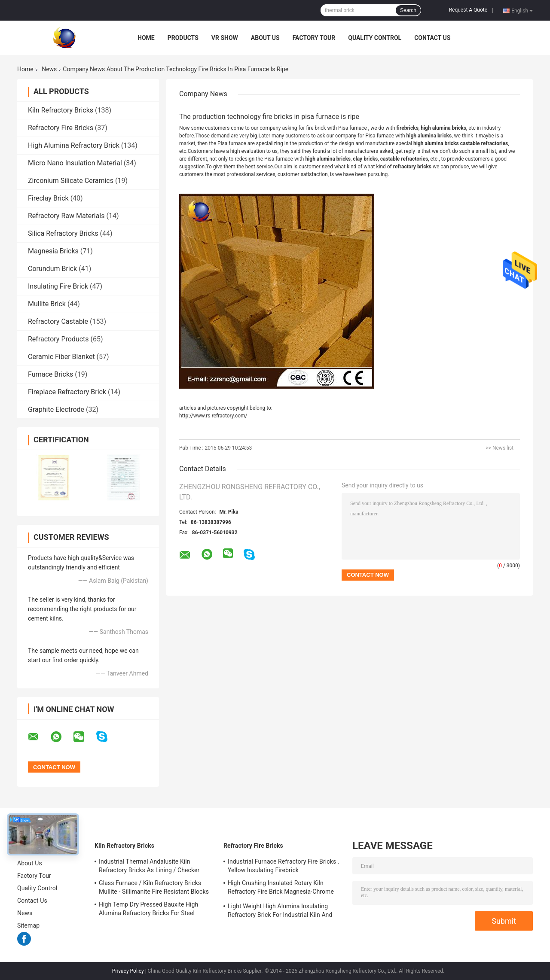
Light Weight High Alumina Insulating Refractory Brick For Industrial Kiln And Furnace (280, 912)
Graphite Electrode (56, 409)
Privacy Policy (128, 971)
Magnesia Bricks (53, 251)
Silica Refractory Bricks (63, 233)
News (49, 69)
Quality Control (375, 38)
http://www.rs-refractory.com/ (213, 416)
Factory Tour (314, 38)
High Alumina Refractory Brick (74, 145)
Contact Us (432, 38)
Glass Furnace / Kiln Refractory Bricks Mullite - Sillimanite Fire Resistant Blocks (154, 887)
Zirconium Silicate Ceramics (71, 181)
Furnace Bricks (50, 374)
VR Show (225, 38)
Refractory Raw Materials (66, 216)
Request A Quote (468, 10)
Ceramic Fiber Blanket (61, 357)
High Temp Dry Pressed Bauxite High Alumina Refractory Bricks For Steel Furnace (148, 910)
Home (146, 38)
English (522, 10)
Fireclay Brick (48, 198)
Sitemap (28, 925)
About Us (265, 38)
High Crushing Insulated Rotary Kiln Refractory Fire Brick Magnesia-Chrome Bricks (281, 889)
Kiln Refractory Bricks (61, 110)
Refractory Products (58, 339)
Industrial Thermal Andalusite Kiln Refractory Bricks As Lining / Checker (149, 866)
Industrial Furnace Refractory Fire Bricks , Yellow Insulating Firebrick (283, 866)
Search (408, 10)
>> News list (500, 448)
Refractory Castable (58, 321)
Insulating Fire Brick (58, 286)
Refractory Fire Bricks (61, 128)
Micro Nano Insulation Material (75, 163)
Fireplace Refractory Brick (67, 392)
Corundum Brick (52, 269)
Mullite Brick (47, 304)
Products (183, 38)
